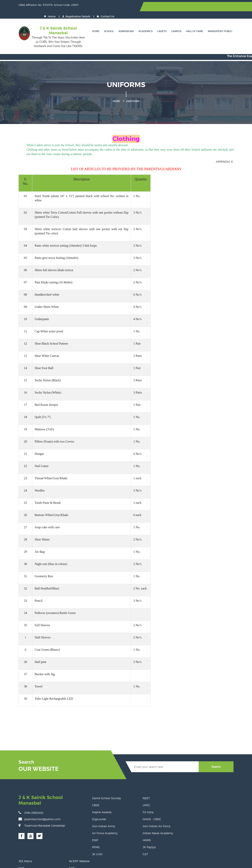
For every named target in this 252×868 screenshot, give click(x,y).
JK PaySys (136, 834)
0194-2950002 (25, 793)
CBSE (94, 792)
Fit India (134, 799)
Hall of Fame (193, 22)
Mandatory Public (218, 22)
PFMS (94, 834)
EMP (93, 827)
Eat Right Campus (180, 827)
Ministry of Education (182, 799)
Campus (174, 22)
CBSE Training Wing (220, 806)
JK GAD (95, 840)
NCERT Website (217, 785)
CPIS (210, 820)
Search (222, 753)
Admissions (124, 22)
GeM (171, 820)
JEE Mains (175, 785)
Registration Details (202, 7)
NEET (133, 785)
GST (132, 840)
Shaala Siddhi (177, 806)
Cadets (160, 22)
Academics (144, 22)
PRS (210, 827)
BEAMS (173, 834)
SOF (210, 792)
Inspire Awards (100, 799)
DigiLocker (97, 806)
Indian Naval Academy (144, 820)
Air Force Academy (103, 820)
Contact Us (231, 7)
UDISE (211, 834)
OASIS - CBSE (138, 806)
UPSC (133, 792)
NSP (171, 792)
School (107, 22)
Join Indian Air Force (143, 813)
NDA (210, 813)
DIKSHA (212, 799)
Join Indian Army (102, 813)
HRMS (133, 827)
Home (176, 7)
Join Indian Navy (179, 813)
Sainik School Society (104, 785)
